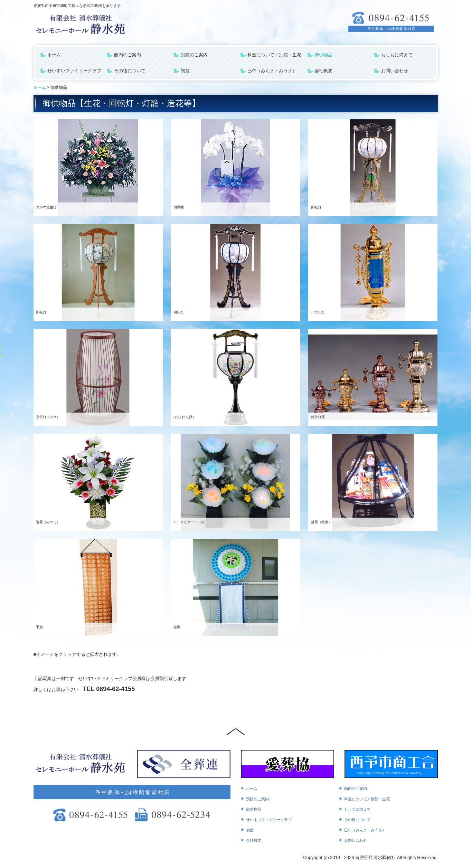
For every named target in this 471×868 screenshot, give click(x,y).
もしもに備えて (397, 55)
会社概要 (323, 71)
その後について (130, 71)
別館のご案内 (194, 55)
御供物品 (323, 55)
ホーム (54, 55)
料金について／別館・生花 (274, 55)
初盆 (185, 71)
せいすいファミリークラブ (74, 71)
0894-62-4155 (115, 689)
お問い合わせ (395, 71)
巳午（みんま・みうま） (272, 71)
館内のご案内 (128, 55)
